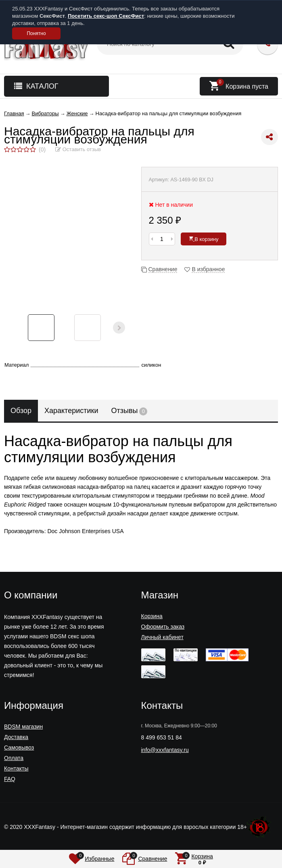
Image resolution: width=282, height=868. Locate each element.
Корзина (152, 616)
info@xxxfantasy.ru (165, 750)
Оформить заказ (163, 627)
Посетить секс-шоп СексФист (106, 16)
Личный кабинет (162, 637)
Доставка (16, 737)
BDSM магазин (23, 727)
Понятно (36, 33)
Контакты (16, 768)
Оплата (14, 758)
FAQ (10, 779)
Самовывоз (19, 748)
